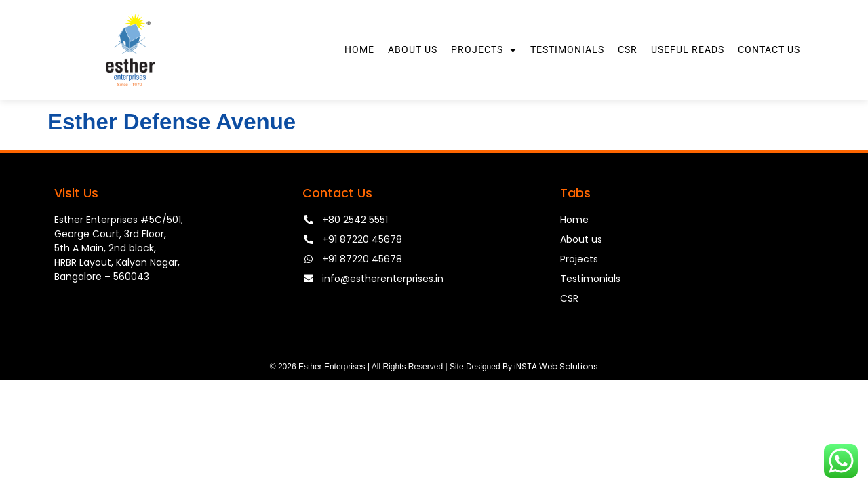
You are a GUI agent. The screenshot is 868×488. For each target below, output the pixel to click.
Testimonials (567, 49)
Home (359, 49)
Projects (484, 50)
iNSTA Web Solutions (556, 366)
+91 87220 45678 (362, 239)
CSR (628, 49)
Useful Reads (688, 49)
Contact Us (769, 49)
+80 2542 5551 (355, 220)
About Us (413, 49)
